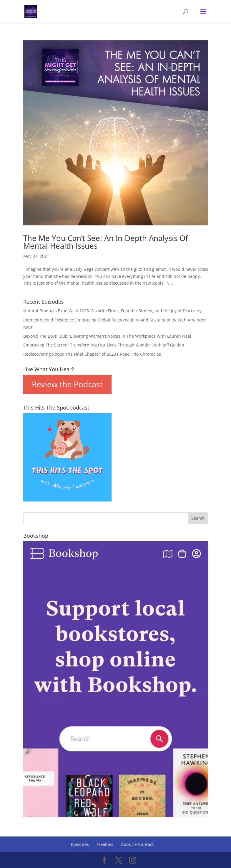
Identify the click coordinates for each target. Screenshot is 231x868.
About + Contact (137, 844)
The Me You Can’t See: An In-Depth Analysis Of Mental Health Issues (106, 242)
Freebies (105, 844)
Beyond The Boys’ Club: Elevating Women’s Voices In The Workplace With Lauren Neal (107, 336)
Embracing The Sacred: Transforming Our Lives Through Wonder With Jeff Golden (104, 345)
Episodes (80, 844)
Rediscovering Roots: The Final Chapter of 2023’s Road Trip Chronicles (92, 354)
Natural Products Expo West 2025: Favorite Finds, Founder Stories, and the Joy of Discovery (112, 311)
